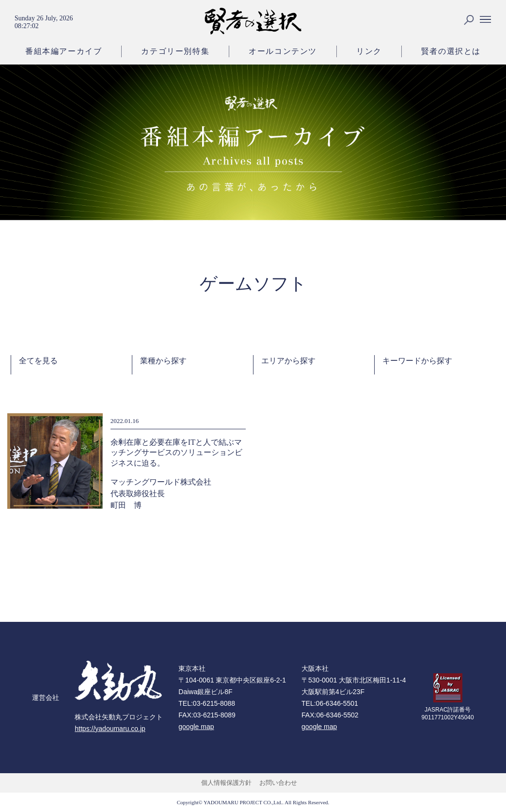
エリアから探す (288, 361)
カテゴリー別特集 (175, 51)
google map (196, 727)
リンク (369, 51)
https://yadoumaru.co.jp (110, 729)
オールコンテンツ (283, 51)
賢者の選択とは (451, 51)
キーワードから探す (417, 361)
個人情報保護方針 (226, 783)
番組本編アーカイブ (63, 51)
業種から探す (163, 361)
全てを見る (38, 361)
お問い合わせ (278, 783)
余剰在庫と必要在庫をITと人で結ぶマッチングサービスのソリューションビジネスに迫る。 (176, 453)
